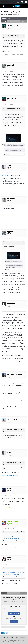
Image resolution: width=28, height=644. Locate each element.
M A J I (9, 489)
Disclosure (22, 637)
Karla (9, 558)
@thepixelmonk (6, 175)
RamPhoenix (12, 419)
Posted (8, 32)
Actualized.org (6, 637)
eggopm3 (19, 35)
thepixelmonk (12, 25)
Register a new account (14, 613)
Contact (14, 639)
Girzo (9, 166)
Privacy (17, 637)
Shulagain (11, 303)
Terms (12, 637)
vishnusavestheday (14, 374)
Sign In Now (14, 622)
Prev (5, 21)
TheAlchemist (9, 15)
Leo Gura (19, 429)
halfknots (11, 199)
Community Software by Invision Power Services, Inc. (14, 642)
